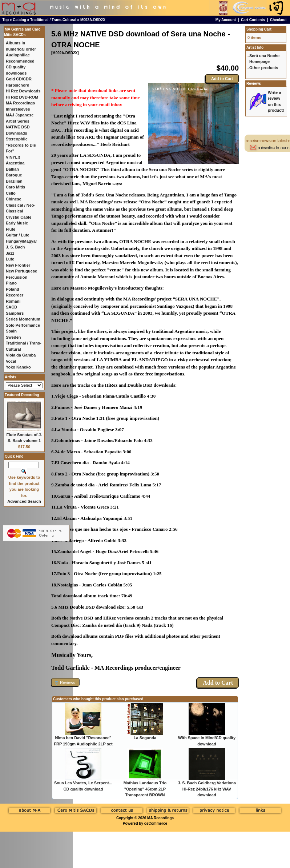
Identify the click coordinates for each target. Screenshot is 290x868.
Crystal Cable (19, 217)
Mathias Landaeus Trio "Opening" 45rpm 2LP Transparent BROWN (145, 789)
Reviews (254, 83)
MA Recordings (160, 818)
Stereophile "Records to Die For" (21, 145)
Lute (10, 259)
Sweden (13, 337)
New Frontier (18, 265)
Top (6, 20)
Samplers (15, 313)
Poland (13, 289)
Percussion (17, 277)
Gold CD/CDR (19, 79)
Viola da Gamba (21, 355)
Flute (11, 229)
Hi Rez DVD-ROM (22, 97)
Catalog (19, 20)
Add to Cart (222, 79)
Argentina (15, 163)
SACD (11, 307)
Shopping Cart (259, 29)
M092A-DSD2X (93, 20)
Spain (11, 331)
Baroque (14, 175)
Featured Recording (22, 395)
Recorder (15, 295)
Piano (11, 283)
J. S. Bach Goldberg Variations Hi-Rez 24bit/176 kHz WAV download (207, 789)
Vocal (11, 361)
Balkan (12, 169)
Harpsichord (18, 85)
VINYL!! (13, 157)
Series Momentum (23, 319)
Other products (264, 68)
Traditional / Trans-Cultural (53, 20)
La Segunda (145, 738)
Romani (13, 301)
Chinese (14, 199)
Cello (11, 193)
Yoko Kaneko (18, 367)
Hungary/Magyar (21, 241)
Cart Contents (253, 20)
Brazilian (14, 181)
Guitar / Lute (18, 235)
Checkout (278, 20)
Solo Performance (23, 325)
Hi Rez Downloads (23, 91)
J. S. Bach (15, 247)
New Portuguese (21, 271)
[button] (65, 682)
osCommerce (156, 823)
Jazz (10, 253)
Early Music (17, 223)
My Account (226, 20)
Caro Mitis (15, 187)
